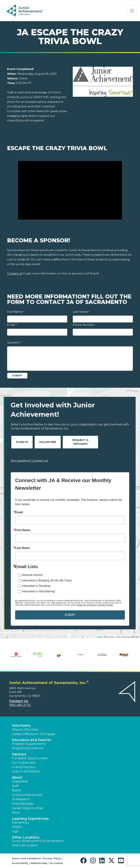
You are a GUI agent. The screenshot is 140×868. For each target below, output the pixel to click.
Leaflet (99, 637)
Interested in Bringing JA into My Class (47, 580)
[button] (84, 861)
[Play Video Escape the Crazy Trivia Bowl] (70, 190)
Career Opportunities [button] (27, 808)
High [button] (15, 831)
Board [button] (16, 790)
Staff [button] (15, 786)
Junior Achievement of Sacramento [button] (38, 841)
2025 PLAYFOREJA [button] (26, 772)
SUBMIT (70, 615)
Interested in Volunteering (38, 591)
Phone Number (84, 325)
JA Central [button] (56, 863)
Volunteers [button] (21, 726)
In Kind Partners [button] (24, 767)
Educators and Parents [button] (31, 740)
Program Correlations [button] (28, 748)
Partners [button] (19, 754)
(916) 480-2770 (20, 705)
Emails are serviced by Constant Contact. (95, 605)
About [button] (17, 777)
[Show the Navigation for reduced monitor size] (132, 11)
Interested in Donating (36, 586)
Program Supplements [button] (29, 744)
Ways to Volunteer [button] (25, 729)
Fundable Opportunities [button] (30, 758)
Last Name (81, 312)
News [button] (16, 813)
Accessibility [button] (20, 863)
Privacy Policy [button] (52, 858)
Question (14, 342)
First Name (16, 312)
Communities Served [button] (27, 795)
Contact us (15, 273)
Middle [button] (17, 827)
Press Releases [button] (23, 804)
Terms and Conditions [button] (26, 858)
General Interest (32, 575)
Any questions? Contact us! (29, 461)
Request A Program (80, 442)
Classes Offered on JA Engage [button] (34, 734)
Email (12, 325)
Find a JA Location (25, 845)
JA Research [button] (21, 799)
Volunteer (48, 442)
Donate (22, 442)
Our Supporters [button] (24, 763)
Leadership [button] (20, 781)
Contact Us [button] (19, 701)
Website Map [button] (39, 863)
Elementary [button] (21, 823)
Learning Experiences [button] (30, 819)
